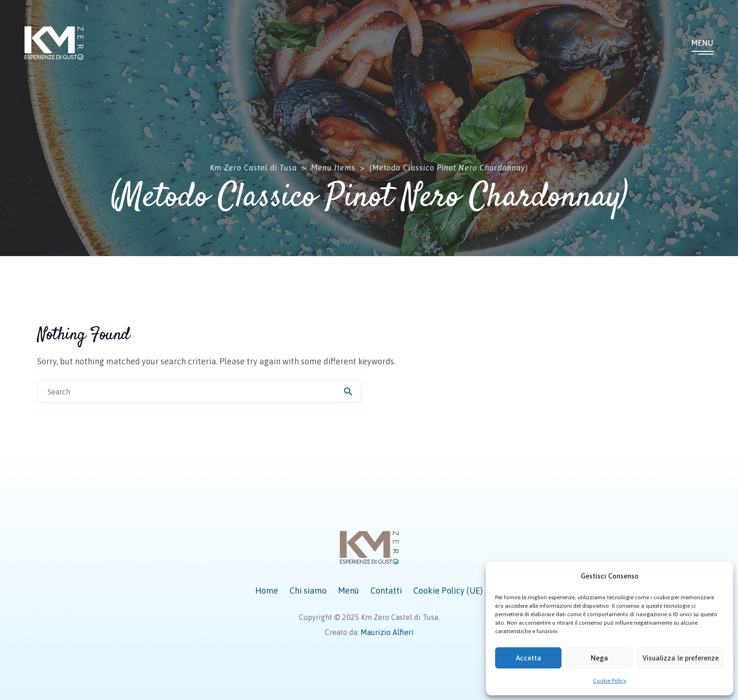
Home (267, 591)
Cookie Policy (610, 681)
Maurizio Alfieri (387, 632)
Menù (349, 591)
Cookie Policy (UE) (448, 591)
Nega (599, 658)
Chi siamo (308, 591)
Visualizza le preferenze (681, 658)
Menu (702, 43)
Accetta (529, 658)
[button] (719, 576)
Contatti (386, 591)
